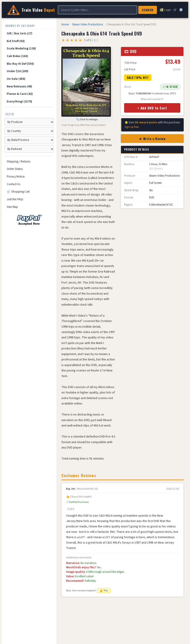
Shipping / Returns (19, 161)
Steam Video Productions (88, 24)
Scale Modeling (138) (21, 48)
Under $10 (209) (18, 71)
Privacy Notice (16, 177)
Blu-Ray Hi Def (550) (20, 64)
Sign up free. (132, 127)
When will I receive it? (152, 99)
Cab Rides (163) (17, 56)
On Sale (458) (16, 79)
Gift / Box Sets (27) (20, 33)
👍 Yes (104, 591)
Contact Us (13, 184)
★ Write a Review (152, 139)
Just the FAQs (15, 199)
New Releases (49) (19, 86)
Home (65, 24)
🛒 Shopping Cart (18, 192)
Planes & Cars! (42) (20, 94)
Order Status (15, 169)
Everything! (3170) (19, 101)
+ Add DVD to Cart (152, 108)
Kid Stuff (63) (16, 41)
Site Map (12, 207)
